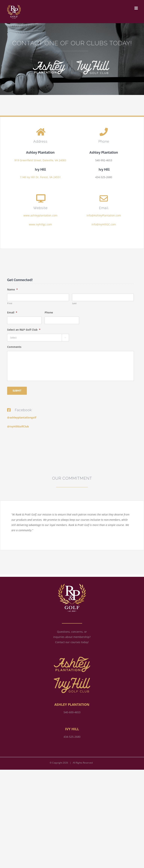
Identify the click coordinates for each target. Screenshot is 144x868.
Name (12, 290)
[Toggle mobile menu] (136, 8)
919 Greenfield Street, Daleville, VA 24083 (40, 160)
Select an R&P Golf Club (24, 330)
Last (74, 303)
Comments (14, 347)
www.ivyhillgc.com (40, 224)
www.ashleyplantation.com (40, 215)
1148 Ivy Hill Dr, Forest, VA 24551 (40, 177)
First (10, 303)
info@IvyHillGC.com (104, 224)
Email (12, 313)
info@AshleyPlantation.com (104, 215)
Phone (49, 313)
